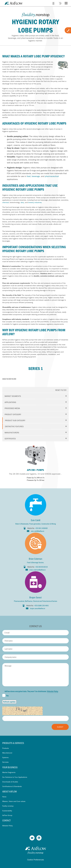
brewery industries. (35, 202)
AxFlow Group (7, 815)
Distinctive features (14, 426)
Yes (5, 695)
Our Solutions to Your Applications (15, 777)
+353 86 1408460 (41, 528)
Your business (10, 767)
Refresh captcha (9, 702)
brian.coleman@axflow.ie (38, 570)
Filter (9, 379)
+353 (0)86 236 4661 (41, 605)
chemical (6, 202)
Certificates (10, 439)
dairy (22, 202)
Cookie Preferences (35, 860)
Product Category (13, 414)
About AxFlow (10, 791)
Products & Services (13, 743)
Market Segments (9, 772)
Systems (5, 757)
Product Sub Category (15, 420)
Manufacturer (7, 753)
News (4, 797)
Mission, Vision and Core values (14, 801)
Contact (6, 820)
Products (6, 748)
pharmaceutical (52, 176)
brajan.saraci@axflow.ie (38, 608)
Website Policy (53, 691)
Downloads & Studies (10, 782)
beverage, (36, 176)
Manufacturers (12, 433)
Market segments (13, 396)
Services (5, 762)
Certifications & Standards (12, 786)
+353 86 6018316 (41, 567)
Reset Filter (61, 390)
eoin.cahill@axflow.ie (38, 531)
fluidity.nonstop (8, 806)
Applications (10, 402)
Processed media (12, 408)
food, (29, 176)
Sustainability (7, 811)
